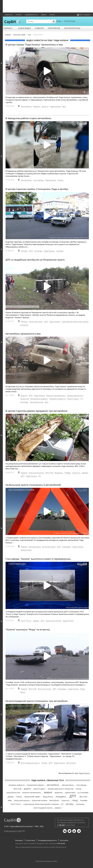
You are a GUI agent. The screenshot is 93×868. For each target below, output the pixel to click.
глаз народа (81, 785)
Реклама (19, 840)
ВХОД (59, 21)
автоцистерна (68, 785)
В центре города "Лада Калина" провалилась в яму (34, 45)
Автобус (24, 251)
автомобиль (53, 785)
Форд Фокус (48, 797)
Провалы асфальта (57, 399)
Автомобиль (26, 106)
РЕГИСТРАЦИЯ (70, 21)
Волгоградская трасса (30, 763)
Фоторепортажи (72, 28)
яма (10, 800)
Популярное (54, 28)
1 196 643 (61, 825)
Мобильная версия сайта (46, 861)
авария (48, 792)
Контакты (64, 840)
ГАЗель (44, 763)
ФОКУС (52, 15)
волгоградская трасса (43, 808)
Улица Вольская (36, 402)
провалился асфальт (36, 785)
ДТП (31, 251)
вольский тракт (32, 797)
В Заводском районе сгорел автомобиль (28, 118)
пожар (78, 789)
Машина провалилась (56, 396)
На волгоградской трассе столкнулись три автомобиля (37, 701)
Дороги (45, 106)
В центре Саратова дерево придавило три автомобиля (36, 411)
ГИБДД (67, 473)
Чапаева (60, 251)
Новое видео (24, 28)
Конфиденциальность (48, 840)
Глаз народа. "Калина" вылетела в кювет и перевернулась (38, 559)
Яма (64, 106)
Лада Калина (55, 106)
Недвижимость (31, 15)
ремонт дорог (39, 789)
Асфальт (37, 106)
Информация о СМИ (13, 831)
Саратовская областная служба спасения (41, 804)
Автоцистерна (35, 547)
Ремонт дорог (73, 399)
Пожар (60, 180)
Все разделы (84, 15)
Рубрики (9, 28)
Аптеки (19, 15)
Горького (76, 473)
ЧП (39, 476)
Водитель (59, 473)
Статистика (30, 840)
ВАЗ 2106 (49, 473)
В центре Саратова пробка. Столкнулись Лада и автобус (37, 189)
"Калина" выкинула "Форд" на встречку (28, 630)
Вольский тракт (36, 322)
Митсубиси (71, 763)
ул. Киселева (83, 792)
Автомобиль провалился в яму (23, 334)
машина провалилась (32, 792)
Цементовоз (26, 550)
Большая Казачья (36, 473)
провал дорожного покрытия (61, 789)
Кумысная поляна (53, 621)
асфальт (58, 808)
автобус (70, 804)
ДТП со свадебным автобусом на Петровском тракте (35, 260)
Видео (44, 15)
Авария (24, 473)
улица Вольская (13, 792)
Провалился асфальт (39, 399)
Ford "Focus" (26, 621)
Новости (9, 15)
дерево (11, 797)
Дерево (85, 473)
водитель (59, 792)
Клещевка (66, 547)
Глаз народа (38, 180)
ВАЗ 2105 (32, 689)
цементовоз (70, 792)
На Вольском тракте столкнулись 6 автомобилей (33, 485)
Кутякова (38, 251)
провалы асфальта (17, 785)
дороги (27, 789)
